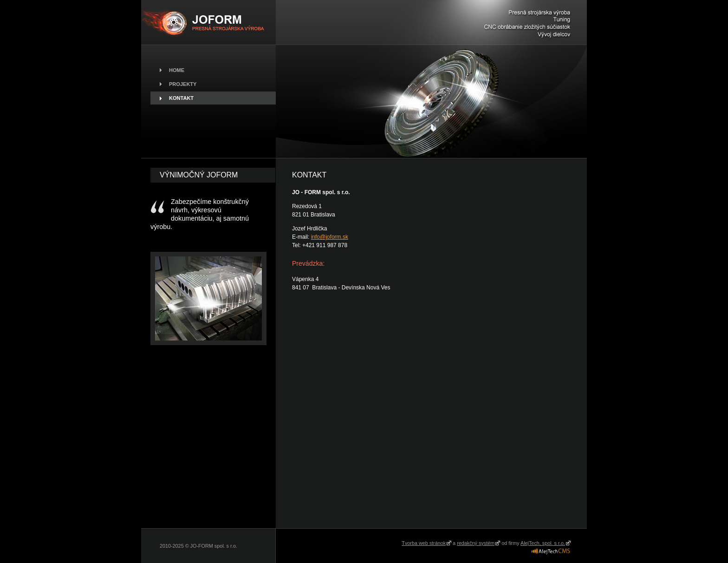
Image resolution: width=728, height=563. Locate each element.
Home (177, 70)
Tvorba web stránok (424, 543)
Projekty (183, 84)
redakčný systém (476, 543)
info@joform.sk (330, 237)
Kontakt (181, 98)
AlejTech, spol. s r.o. (543, 543)
